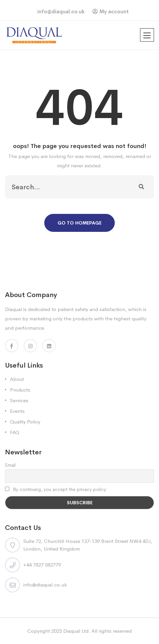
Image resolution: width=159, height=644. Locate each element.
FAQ (15, 432)
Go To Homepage (79, 223)
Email (10, 465)
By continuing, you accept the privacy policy (56, 489)
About (17, 379)
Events (17, 411)
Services (19, 400)
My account (114, 11)
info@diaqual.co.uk (61, 11)
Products (20, 390)
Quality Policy (25, 422)
